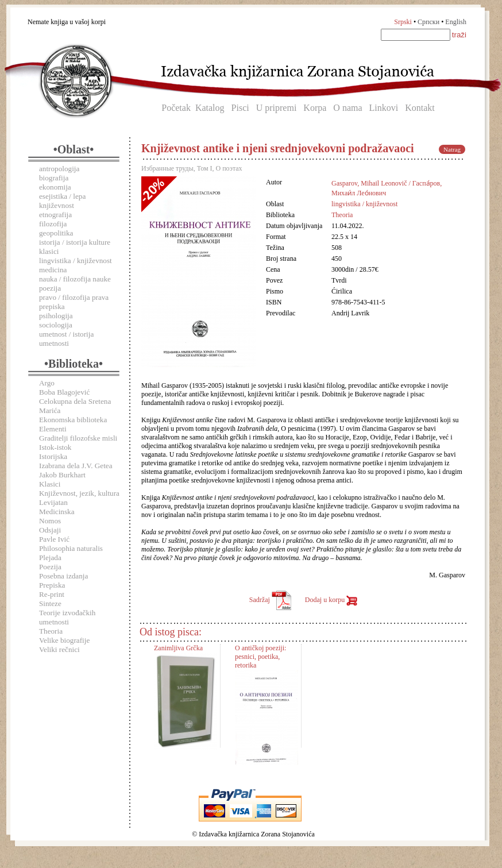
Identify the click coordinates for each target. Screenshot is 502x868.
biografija (54, 178)
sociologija (56, 325)
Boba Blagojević (64, 392)
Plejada (50, 558)
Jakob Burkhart (62, 475)
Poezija (50, 567)
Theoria (51, 631)
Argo (47, 383)
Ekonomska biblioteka (73, 420)
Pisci (240, 108)
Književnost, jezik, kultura (79, 493)
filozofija (53, 224)
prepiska (52, 306)
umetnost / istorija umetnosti (66, 339)
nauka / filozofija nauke (75, 279)
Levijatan (53, 502)
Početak (176, 108)
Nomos (50, 521)
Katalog (210, 108)
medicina (53, 270)
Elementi (53, 429)
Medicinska (57, 512)
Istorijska (53, 456)
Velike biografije (64, 640)
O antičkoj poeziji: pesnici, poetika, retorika (260, 657)
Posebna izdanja (63, 576)
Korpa (315, 108)
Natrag (452, 149)
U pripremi (277, 108)
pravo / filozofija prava (74, 297)
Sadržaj (270, 600)
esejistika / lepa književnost (62, 201)
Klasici (50, 484)
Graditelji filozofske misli (78, 438)
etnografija (55, 215)
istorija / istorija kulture (75, 242)
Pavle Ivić (54, 539)
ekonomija (55, 187)
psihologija (56, 316)
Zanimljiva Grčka (178, 648)
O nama (347, 108)
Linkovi (384, 108)
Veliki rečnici (59, 649)
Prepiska (52, 585)
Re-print (52, 594)
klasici (49, 251)
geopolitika (56, 233)
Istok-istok (55, 447)
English (456, 22)
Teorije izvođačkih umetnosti (67, 617)
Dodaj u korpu (331, 600)
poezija (50, 288)
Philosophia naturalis (71, 548)
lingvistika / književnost (76, 261)
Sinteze (50, 603)
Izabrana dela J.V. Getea (76, 466)
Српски (428, 22)
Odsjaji (50, 530)
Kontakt (420, 108)
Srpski (403, 22)
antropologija (59, 169)
